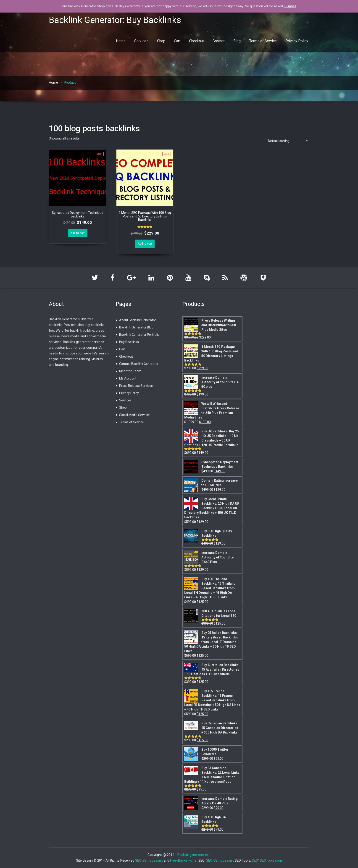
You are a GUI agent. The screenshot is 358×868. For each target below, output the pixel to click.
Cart (177, 41)
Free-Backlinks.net (184, 860)
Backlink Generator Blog (136, 327)
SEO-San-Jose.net (149, 860)
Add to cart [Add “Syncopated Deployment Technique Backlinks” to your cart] (78, 233)
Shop (161, 41)
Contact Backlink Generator (139, 364)
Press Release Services (136, 386)
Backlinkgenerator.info (194, 855)
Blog (237, 41)
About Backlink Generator (138, 320)
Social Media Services (135, 415)
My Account (128, 378)
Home (121, 41)
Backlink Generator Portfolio (139, 335)
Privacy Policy (297, 41)
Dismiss (290, 6)
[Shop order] (287, 141)
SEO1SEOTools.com (267, 860)
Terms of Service (263, 41)
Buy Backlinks (129, 342)
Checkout (196, 41)
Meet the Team (130, 371)
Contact (219, 41)
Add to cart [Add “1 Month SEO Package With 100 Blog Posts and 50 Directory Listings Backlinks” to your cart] (145, 244)
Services (141, 41)
